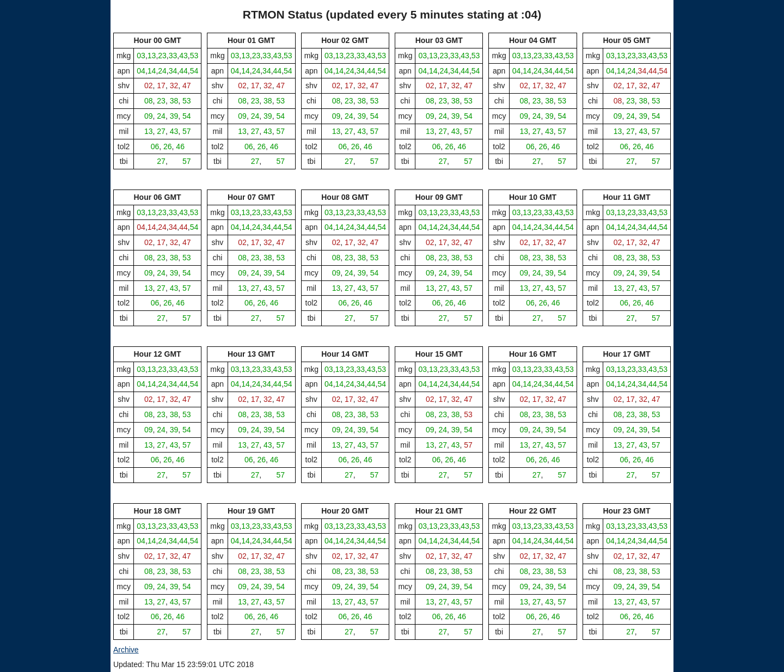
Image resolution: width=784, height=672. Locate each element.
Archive (126, 650)
